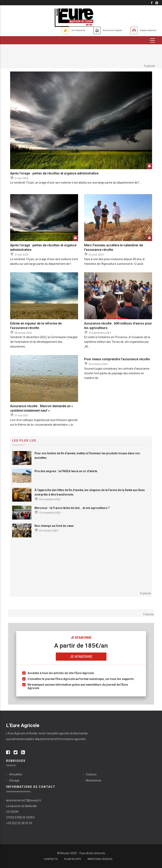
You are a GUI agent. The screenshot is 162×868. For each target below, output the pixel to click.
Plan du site (73, 859)
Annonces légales (103, 30)
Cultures (91, 775)
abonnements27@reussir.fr (24, 800)
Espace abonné (145, 30)
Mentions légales (100, 859)
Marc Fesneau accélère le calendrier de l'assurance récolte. (114, 247)
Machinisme (94, 781)
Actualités (16, 775)
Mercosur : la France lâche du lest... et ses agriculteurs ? (72, 508)
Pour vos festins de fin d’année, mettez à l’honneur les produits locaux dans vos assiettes (87, 456)
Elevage (14, 781)
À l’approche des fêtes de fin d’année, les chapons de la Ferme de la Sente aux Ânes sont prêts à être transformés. (90, 492)
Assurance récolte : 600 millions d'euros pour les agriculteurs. (118, 326)
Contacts (51, 859)
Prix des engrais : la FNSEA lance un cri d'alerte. (66, 471)
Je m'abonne (63, 30)
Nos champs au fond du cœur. (54, 526)
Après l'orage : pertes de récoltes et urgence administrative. (55, 173)
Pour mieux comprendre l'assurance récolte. (117, 359)
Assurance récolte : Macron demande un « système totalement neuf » (42, 408)
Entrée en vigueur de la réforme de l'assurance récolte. (36, 326)
